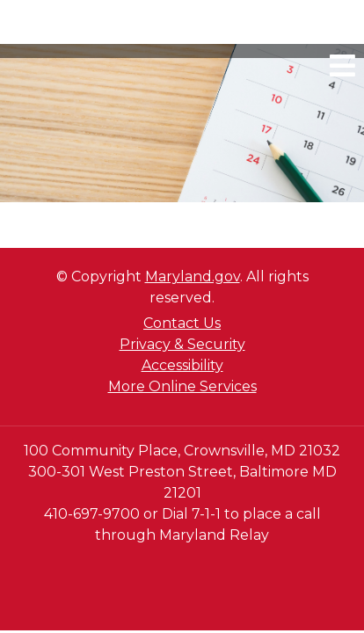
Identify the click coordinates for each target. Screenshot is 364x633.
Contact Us (182, 323)
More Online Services (182, 386)
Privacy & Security (182, 344)
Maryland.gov (193, 276)
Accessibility (182, 365)
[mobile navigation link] (342, 65)
